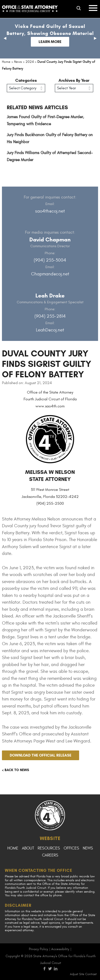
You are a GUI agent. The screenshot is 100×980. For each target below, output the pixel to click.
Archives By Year (74, 80)
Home (13, 848)
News (88, 848)
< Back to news (16, 770)
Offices (71, 848)
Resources (49, 848)
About (28, 848)
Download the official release (41, 755)
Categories (26, 80)
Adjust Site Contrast (83, 974)
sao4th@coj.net (50, 211)
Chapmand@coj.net (50, 274)
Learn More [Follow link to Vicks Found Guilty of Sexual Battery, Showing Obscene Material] (50, 42)
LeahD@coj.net (50, 330)
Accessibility (60, 949)
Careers (50, 855)
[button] (5, 38)
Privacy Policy (38, 949)
